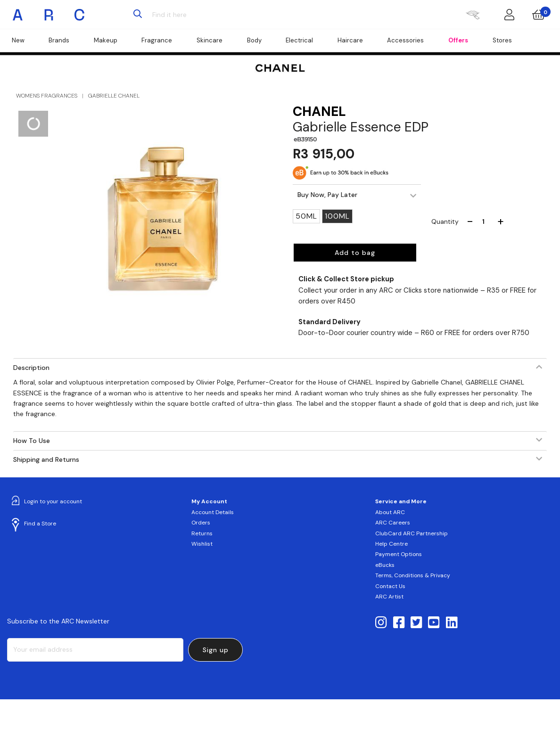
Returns (202, 533)
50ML (306, 216)
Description (31, 368)
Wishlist (202, 544)
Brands (59, 40)
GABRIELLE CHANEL (114, 96)
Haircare (350, 40)
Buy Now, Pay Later (327, 195)
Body (254, 40)
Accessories (405, 40)
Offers (458, 40)
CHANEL (319, 111)
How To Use (32, 441)
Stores (502, 40)
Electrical (299, 40)
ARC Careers (393, 523)
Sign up (216, 650)
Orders (201, 523)
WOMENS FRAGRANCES (47, 96)
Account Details (213, 512)
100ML (337, 216)
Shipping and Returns (46, 459)
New (18, 40)
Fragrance (157, 40)
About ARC (390, 512)
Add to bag (355, 253)
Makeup (106, 40)
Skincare (210, 40)
